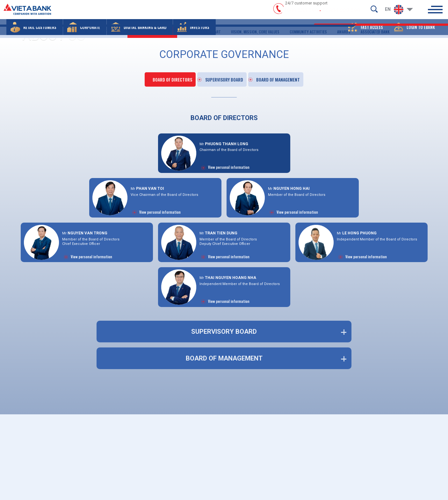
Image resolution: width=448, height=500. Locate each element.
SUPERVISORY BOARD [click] (225, 76)
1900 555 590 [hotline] (301, 14)
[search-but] (374, 11)
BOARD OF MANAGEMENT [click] (290, 76)
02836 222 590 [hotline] (341, 14)
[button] (35, 33)
